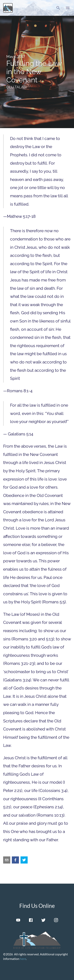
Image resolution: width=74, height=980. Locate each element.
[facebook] (15, 860)
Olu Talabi (16, 87)
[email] (7, 860)
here (23, 959)
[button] (58, 8)
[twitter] (24, 860)
